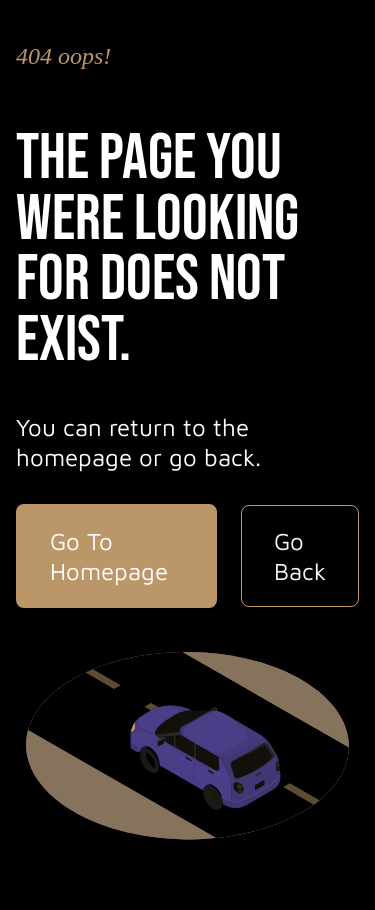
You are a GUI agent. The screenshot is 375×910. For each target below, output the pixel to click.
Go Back (300, 556)
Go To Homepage (109, 556)
